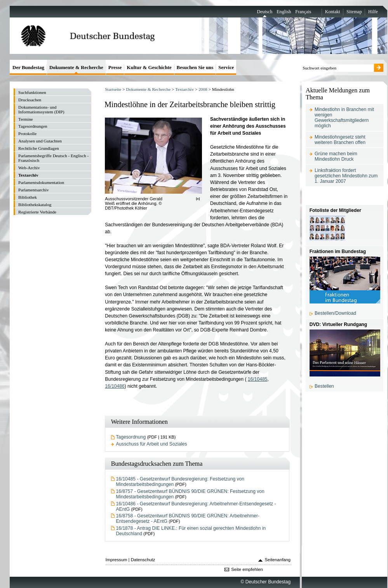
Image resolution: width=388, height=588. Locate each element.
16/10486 (115, 386)
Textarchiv (184, 89)
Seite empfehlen (247, 569)
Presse (115, 67)
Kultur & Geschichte (149, 67)
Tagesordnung (131, 437)
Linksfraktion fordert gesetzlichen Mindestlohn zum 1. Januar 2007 (346, 176)
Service (226, 67)
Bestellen (324, 386)
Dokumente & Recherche (148, 89)
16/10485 (258, 379)
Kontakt (333, 12)
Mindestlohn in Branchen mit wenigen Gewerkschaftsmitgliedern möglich (344, 118)
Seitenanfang (278, 560)
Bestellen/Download (335, 313)
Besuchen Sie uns (195, 67)
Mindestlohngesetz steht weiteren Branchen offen (340, 140)
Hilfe (373, 12)
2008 (203, 89)
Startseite (113, 89)
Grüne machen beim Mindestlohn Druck (336, 156)
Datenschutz (143, 560)
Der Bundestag (28, 67)
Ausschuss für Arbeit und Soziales (152, 444)
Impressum (117, 560)
